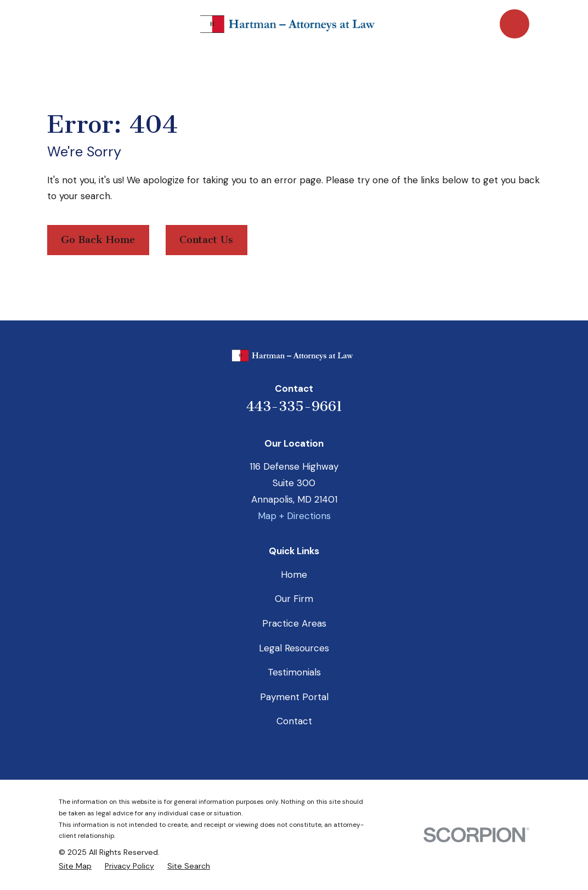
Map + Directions (294, 516)
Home (294, 574)
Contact (294, 721)
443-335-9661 (294, 406)
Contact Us (206, 240)
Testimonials (294, 672)
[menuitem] (75, 866)
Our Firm (294, 599)
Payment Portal (294, 697)
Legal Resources (294, 648)
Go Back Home (98, 240)
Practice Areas (294, 623)
